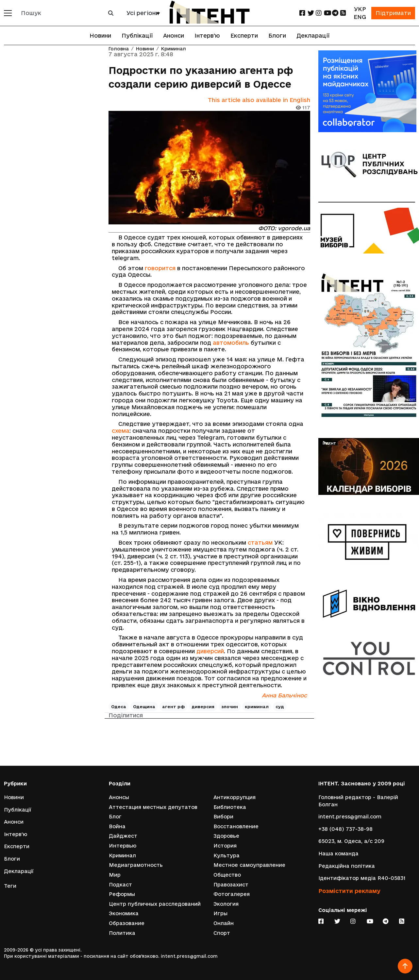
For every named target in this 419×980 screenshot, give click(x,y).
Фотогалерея (232, 894)
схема (121, 431)
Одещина (144, 707)
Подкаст (120, 885)
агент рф (173, 707)
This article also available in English (259, 100)
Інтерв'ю (207, 35)
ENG (360, 17)
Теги (10, 886)
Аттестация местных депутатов (153, 807)
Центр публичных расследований (155, 904)
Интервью (123, 846)
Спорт (222, 933)
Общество (227, 875)
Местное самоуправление (249, 865)
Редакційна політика (347, 866)
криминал (257, 707)
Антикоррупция (235, 797)
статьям (260, 542)
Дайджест (123, 836)
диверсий (210, 651)
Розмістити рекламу (349, 891)
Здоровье (226, 836)
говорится (160, 268)
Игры (220, 913)
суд (280, 707)
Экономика (124, 913)
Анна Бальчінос (284, 695)
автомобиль (231, 343)
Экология (226, 904)
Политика (122, 933)
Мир (115, 875)
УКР (360, 9)
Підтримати (393, 13)
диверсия (203, 707)
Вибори (223, 817)
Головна (119, 49)
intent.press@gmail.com (350, 817)
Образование (127, 923)
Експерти (244, 35)
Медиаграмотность (136, 865)
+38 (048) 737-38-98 (345, 829)
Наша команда (338, 854)
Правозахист (231, 885)
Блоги (277, 35)
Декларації (313, 35)
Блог (115, 817)
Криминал (174, 49)
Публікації (137, 35)
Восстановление (236, 826)
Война (117, 826)
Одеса (119, 707)
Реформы (122, 894)
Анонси (174, 35)
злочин (230, 707)
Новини (100, 35)
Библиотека (230, 807)
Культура (226, 856)
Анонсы (119, 797)
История (225, 846)
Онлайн (224, 923)
